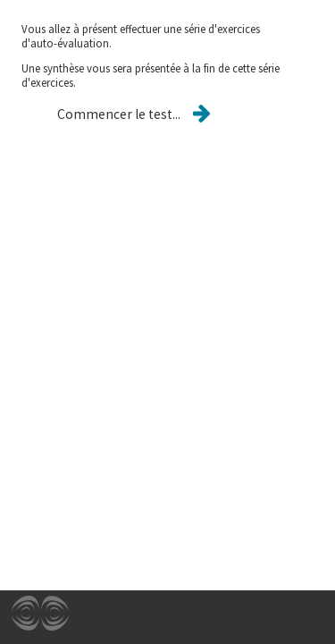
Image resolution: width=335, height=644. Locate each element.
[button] (119, 114)
